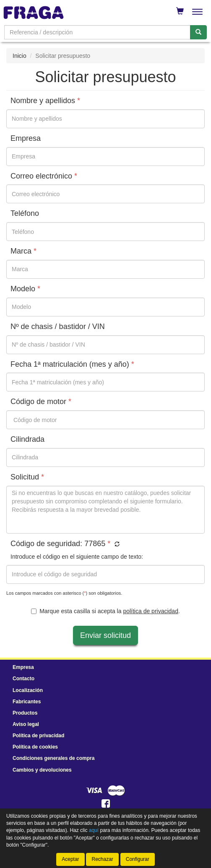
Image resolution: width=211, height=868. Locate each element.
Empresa (26, 139)
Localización (28, 690)
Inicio (20, 56)
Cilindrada (27, 439)
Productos (25, 713)
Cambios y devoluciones (42, 770)
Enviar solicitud (105, 635)
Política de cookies (35, 747)
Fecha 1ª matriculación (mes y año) (72, 364)
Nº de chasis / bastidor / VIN (58, 327)
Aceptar (70, 859)
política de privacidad (151, 611)
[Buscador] (97, 32)
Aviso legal (26, 724)
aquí (94, 830)
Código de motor (41, 402)
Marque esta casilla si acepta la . (105, 611)
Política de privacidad (38, 736)
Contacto (23, 679)
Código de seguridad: (65, 544)
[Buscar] (198, 32)
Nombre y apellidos (45, 101)
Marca (23, 251)
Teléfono (25, 214)
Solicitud (27, 477)
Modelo (25, 289)
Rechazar (102, 859)
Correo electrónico (44, 176)
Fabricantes (27, 702)
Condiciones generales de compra (53, 758)
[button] (116, 544)
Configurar (138, 859)
